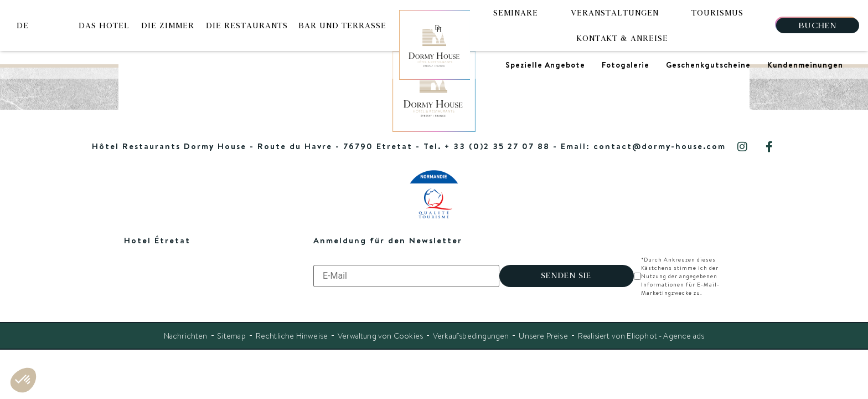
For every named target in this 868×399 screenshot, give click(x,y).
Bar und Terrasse (343, 25)
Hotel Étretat (157, 240)
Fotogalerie (626, 65)
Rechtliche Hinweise (291, 328)
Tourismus (717, 13)
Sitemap (231, 328)
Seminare (516, 13)
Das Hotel (104, 25)
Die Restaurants (247, 25)
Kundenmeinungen (805, 65)
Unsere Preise (543, 328)
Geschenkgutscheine (708, 65)
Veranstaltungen (615, 13)
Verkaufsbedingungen (471, 328)
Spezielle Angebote (545, 65)
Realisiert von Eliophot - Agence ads (642, 328)
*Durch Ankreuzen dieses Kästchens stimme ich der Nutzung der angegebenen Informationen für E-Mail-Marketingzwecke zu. (690, 272)
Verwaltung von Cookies (380, 328)
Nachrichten (185, 328)
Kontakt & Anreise (622, 38)
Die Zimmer (168, 25)
